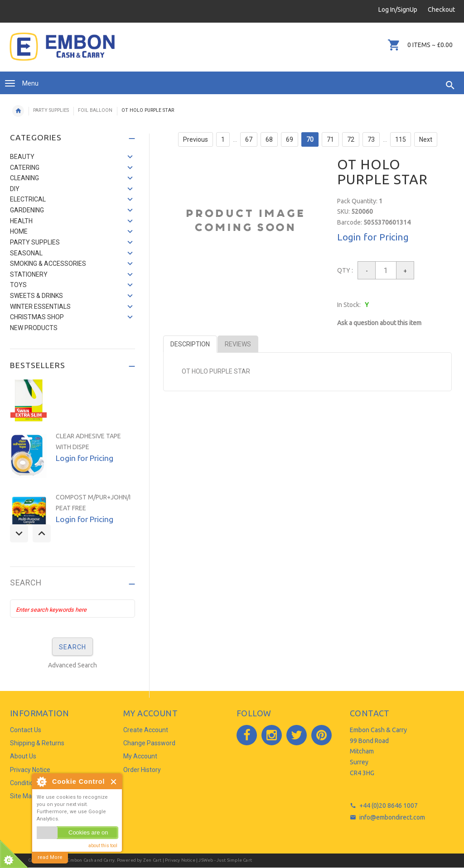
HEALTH (21, 221)
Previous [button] (19, 533)
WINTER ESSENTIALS (40, 307)
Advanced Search (72, 665)
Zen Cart (152, 860)
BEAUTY (22, 157)
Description (190, 344)
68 (269, 139)
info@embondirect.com (392, 817)
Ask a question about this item (379, 323)
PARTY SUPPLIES (51, 110)
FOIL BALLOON (95, 110)
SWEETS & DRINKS (36, 296)
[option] (72, 391)
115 (401, 139)
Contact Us (26, 730)
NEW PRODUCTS (34, 328)
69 (290, 139)
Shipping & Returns (37, 743)
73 (371, 139)
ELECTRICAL (28, 199)
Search (26, 583)
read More (50, 857)
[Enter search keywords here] (72, 609)
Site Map (23, 796)
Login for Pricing (373, 237)
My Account (140, 756)
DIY (15, 189)
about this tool (103, 846)
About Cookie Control (41, 782)
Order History (142, 770)
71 (330, 139)
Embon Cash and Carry (91, 860)
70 (310, 139)
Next (426, 139)
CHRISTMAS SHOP (37, 317)
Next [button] (42, 533)
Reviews (238, 344)
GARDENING (27, 210)
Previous (196, 139)
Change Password (149, 743)
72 (351, 139)
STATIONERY (29, 274)
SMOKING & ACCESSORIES (48, 264)
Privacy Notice (30, 770)
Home (18, 111)
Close (114, 782)
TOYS (18, 285)
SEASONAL (26, 253)
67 (249, 139)
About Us (23, 756)
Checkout (441, 10)
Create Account (146, 730)
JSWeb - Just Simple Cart (225, 860)
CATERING (25, 168)
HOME (19, 231)
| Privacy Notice (178, 860)
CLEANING (24, 178)
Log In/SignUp (398, 10)
